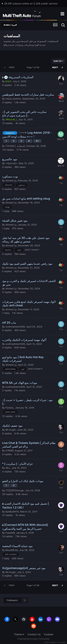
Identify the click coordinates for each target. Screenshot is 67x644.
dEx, (8, 468)
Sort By (58, 61)
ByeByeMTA (12, 512)
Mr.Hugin (11, 430)
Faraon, (10, 408)
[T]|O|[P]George (15, 490)
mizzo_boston (13, 99)
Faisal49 (10, 533)
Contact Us (34, 634)
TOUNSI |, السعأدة (15, 146)
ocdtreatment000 (15, 327)
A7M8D (9, 451)
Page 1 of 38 (33, 67)
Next (55, 67)
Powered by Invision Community (34, 639)
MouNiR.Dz (12, 550)
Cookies (49, 634)
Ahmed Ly (11, 180)
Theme (19, 634)
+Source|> (11, 163)
